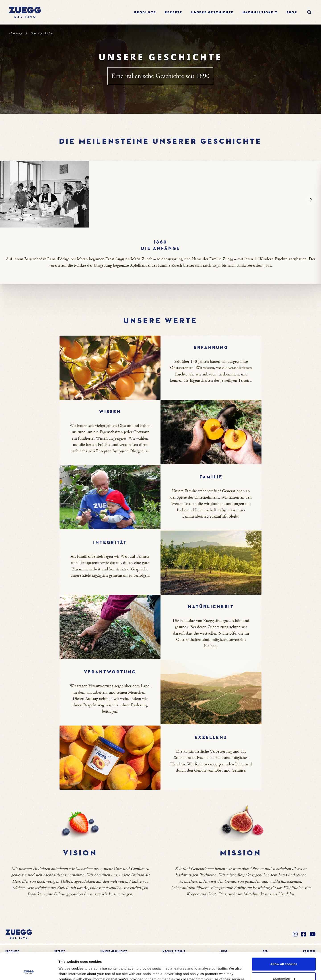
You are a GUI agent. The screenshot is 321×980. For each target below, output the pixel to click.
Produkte (145, 12)
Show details (69, 966)
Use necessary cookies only (284, 968)
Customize (284, 954)
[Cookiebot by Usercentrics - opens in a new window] (29, 971)
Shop (292, 12)
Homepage (16, 33)
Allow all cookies (284, 939)
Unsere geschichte (212, 12)
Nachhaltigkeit (260, 12)
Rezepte (174, 12)
